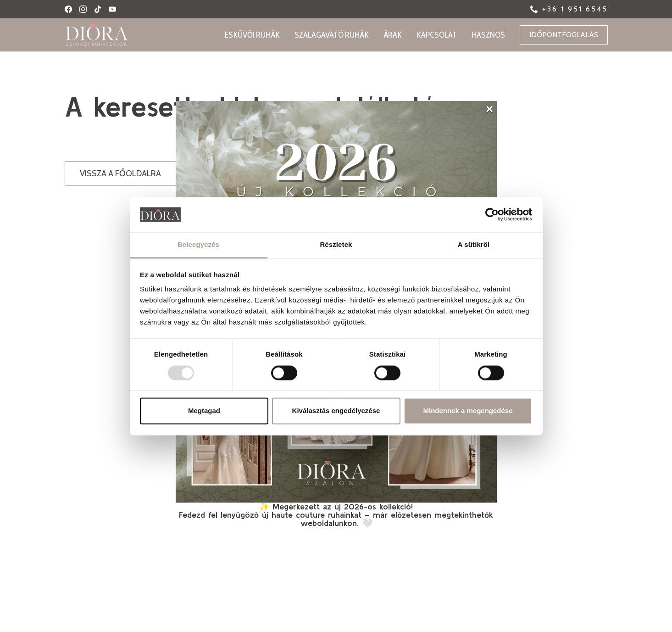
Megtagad (204, 411)
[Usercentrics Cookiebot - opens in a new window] (492, 214)
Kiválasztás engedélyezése (336, 411)
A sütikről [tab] (474, 245)
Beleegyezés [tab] (198, 245)
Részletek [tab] (336, 245)
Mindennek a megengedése (468, 411)
